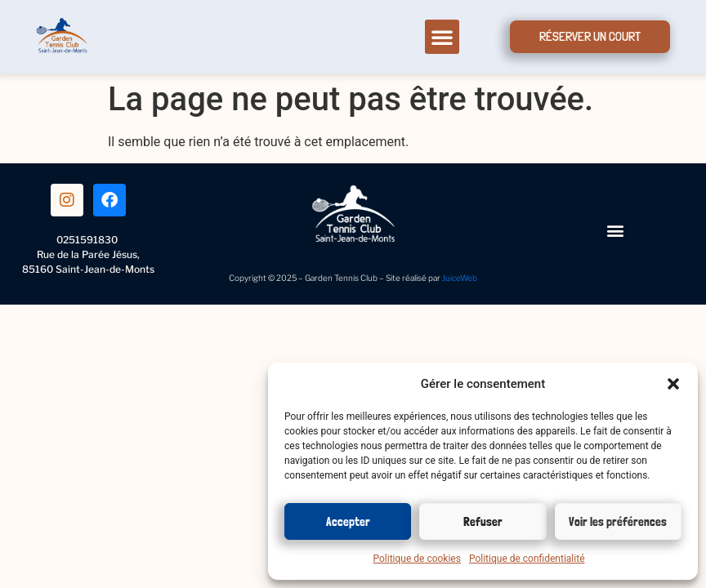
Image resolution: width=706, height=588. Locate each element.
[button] (673, 384)
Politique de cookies (417, 559)
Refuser (483, 522)
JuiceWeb (460, 278)
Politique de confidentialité (527, 559)
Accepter (348, 522)
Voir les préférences (618, 522)
